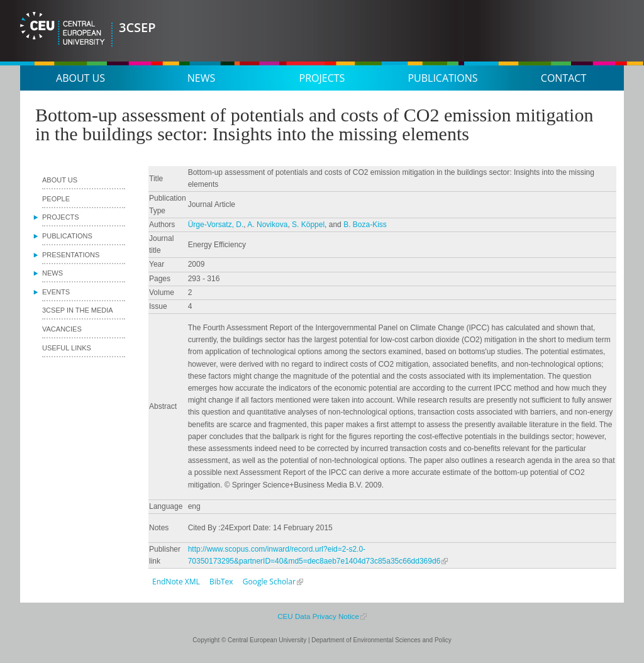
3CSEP (137, 27)
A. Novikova (267, 225)
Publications (442, 78)
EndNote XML (176, 582)
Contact (563, 78)
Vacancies (62, 329)
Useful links (67, 348)
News (201, 78)
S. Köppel (308, 225)
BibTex (221, 582)
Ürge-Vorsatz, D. (216, 225)
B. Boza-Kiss (365, 225)
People (56, 199)
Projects (322, 78)
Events (56, 292)
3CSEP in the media (78, 310)
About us (80, 78)
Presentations (71, 255)
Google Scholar (269, 582)
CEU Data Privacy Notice (318, 616)
